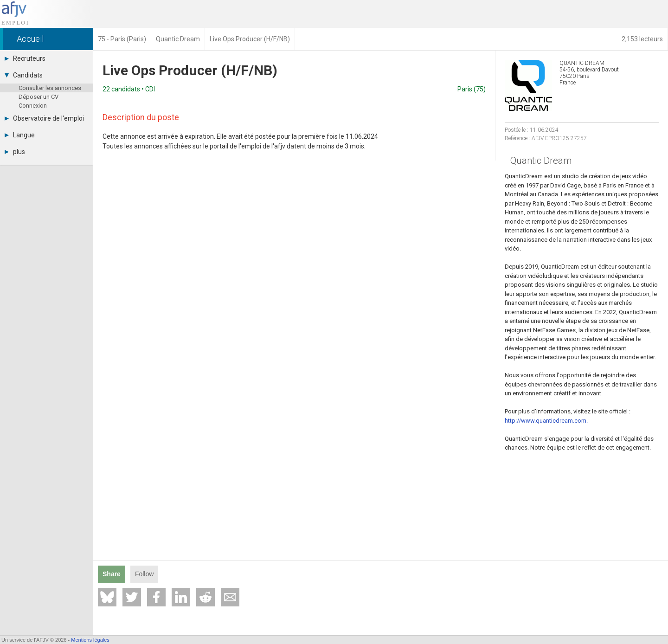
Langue (20, 135)
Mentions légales (90, 640)
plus (15, 152)
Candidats (24, 75)
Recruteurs (25, 58)
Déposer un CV (39, 97)
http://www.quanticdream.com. (546, 421)
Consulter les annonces (50, 88)
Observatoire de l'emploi (44, 118)
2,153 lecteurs (642, 39)
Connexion (33, 106)
